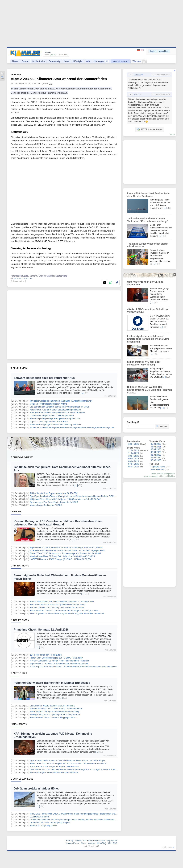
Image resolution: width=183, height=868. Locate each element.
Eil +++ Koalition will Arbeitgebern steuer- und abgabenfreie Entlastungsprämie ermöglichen (72, 427)
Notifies (171, 476)
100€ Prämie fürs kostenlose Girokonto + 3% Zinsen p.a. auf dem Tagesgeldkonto (67, 550)
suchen (162, 426)
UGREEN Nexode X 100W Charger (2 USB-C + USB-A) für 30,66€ (61, 559)
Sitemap (69, 841)
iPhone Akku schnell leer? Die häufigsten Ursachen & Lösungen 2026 (62, 602)
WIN (88, 61)
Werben (137, 61)
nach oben (167, 847)
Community (54, 61)
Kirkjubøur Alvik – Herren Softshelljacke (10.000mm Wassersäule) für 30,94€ (65, 499)
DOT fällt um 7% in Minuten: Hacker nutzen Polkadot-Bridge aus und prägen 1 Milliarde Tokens (74, 770)
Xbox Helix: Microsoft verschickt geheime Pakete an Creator (57, 605)
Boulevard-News (22, 457)
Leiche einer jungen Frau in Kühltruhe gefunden (52, 416)
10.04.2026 (134, 456)
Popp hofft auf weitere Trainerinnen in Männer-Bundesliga (52, 683)
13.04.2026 (134, 444)
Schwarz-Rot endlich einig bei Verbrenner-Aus (44, 378)
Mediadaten (100, 841)
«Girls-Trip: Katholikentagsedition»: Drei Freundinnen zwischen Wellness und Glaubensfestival (73, 667)
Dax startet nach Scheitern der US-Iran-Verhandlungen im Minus (59, 407)
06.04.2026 (134, 467)
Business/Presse (22, 779)
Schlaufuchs (39, 61)
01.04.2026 (156, 455)
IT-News (16, 511)
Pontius (137, 75)
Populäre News (158, 467)
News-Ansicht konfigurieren (163, 474)
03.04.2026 (156, 449)
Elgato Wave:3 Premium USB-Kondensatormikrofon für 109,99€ (59, 664)
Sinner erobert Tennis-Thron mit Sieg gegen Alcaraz (54, 718)
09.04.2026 (134, 459)
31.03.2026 (156, 458)
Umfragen (101, 61)
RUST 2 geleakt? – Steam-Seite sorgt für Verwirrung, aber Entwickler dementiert (67, 614)
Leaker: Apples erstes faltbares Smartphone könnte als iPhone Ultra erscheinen (148, 339)
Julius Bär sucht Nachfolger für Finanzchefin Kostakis (54, 767)
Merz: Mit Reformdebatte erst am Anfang (48, 404)
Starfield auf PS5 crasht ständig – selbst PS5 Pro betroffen (57, 608)
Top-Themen (19, 368)
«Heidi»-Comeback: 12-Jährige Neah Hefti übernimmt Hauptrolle (60, 661)
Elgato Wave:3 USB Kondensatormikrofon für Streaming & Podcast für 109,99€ (66, 548)
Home (69, 843)
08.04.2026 (134, 461)
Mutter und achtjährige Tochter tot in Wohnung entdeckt (55, 425)
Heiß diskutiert (157, 470)
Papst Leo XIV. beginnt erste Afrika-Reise (49, 422)
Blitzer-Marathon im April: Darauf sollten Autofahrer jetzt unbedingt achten (64, 611)
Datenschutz (81, 841)
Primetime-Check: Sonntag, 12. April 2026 (41, 630)
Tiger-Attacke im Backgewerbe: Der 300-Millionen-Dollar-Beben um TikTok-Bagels (68, 761)
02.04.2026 (156, 452)
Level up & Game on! (39, 817)
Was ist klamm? (121, 61)
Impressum (112, 841)
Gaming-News (20, 566)
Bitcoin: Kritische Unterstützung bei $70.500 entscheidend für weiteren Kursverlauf (68, 764)
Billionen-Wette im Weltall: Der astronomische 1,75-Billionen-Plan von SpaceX (149, 390)
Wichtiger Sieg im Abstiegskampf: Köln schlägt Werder (55, 715)
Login (153, 51)
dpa (51, 84)
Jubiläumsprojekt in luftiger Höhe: (36, 789)
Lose (67, 61)
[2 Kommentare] (18, 281)
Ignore (164, 476)
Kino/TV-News (20, 620)
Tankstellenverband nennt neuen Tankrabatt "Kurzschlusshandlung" (61, 401)
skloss (137, 94)
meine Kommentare (151, 476)
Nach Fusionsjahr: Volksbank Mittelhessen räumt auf (54, 772)
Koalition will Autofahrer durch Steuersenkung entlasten (55, 410)
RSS (115, 843)
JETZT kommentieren (149, 129)
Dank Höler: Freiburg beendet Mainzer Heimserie (52, 706)
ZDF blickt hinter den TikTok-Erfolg (46, 655)
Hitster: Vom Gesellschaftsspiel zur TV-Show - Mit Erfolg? (56, 658)
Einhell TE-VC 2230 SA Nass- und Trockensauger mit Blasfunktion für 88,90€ (65, 553)
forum (172, 134)
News (15, 61)
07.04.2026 (134, 464)
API (109, 843)
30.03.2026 (156, 460)
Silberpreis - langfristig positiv (43, 826)
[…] (82, 393)
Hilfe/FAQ (101, 843)
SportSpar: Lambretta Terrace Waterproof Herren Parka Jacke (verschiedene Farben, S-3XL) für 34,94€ (78, 496)
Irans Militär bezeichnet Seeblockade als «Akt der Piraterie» (57, 413)
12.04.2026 (134, 450)
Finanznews (19, 724)
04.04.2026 (156, 447)
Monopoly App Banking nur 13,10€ (46, 505)
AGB (90, 841)
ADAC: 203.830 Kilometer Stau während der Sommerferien (59, 79)
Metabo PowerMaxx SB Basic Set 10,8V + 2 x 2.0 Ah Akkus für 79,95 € (62, 556)
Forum (25, 61)
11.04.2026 (134, 453)
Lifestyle (78, 61)
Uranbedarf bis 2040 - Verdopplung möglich (50, 823)
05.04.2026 (156, 444)
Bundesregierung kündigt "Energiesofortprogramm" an (55, 419)
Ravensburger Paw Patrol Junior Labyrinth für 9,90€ (54, 502)
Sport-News (19, 673)
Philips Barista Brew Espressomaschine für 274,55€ (54, 493)
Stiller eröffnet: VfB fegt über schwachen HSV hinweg (54, 712)
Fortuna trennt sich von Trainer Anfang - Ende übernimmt (56, 709)
